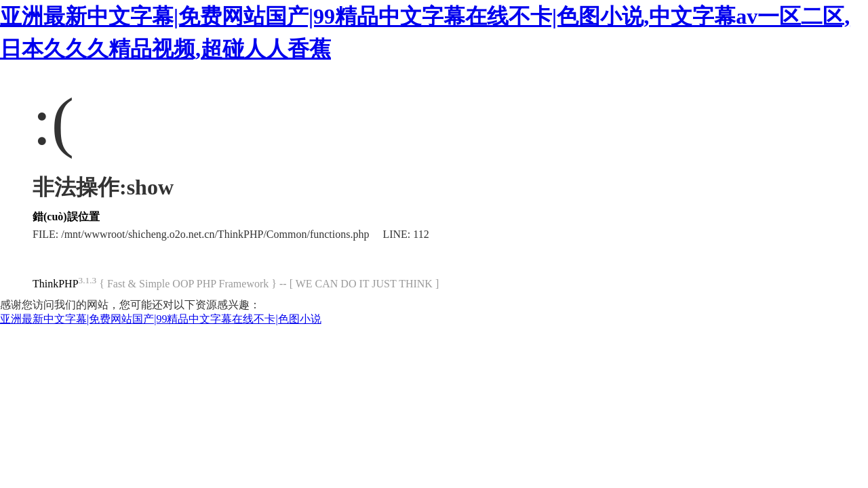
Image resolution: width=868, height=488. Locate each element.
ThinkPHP (56, 284)
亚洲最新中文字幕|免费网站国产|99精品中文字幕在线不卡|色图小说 (161, 319)
